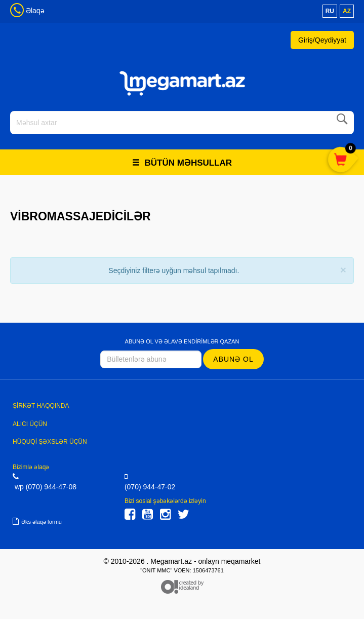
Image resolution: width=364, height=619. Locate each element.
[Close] (343, 270)
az (347, 11)
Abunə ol (233, 359)
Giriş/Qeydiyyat (322, 40)
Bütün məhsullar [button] (182, 163)
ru (330, 11)
